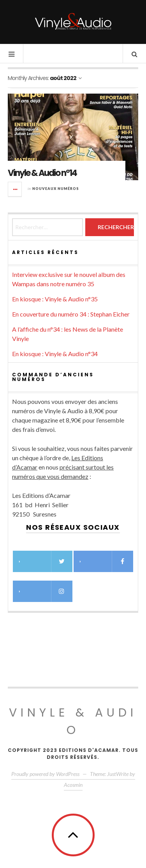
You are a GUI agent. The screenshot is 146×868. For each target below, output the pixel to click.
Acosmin (73, 785)
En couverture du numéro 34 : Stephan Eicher (71, 314)
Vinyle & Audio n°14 (42, 173)
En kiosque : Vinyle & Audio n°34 (55, 354)
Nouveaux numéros (56, 189)
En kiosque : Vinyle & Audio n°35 (55, 299)
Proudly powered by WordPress (45, 774)
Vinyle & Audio (73, 721)
